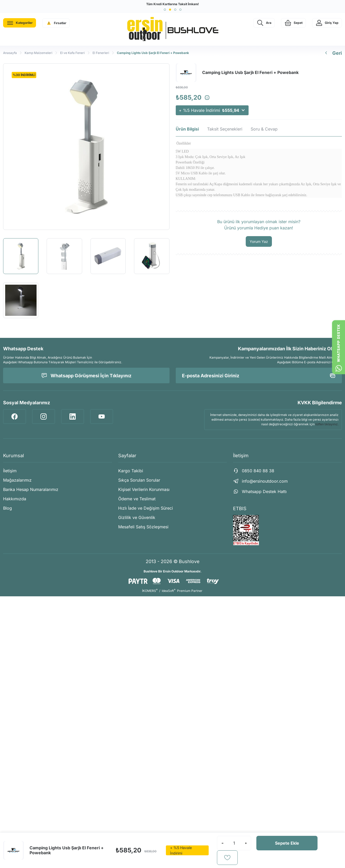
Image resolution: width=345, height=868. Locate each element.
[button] (165, 10)
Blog (8, 508)
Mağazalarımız (17, 480)
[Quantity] (234, 843)
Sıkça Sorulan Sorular (139, 480)
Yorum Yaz (259, 241)
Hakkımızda (15, 499)
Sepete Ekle (287, 843)
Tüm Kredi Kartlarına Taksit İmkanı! (172, 4)
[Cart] (293, 23)
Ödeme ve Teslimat (137, 499)
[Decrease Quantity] (222, 843)
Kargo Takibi (131, 471)
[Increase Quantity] (246, 843)
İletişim (10, 471)
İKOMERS (150, 591)
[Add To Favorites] (227, 858)
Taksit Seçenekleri (225, 129)
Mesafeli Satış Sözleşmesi (143, 527)
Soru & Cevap (264, 129)
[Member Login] (327, 23)
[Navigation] (20, 23)
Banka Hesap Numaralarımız (31, 489)
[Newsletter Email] (259, 375)
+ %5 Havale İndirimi (212, 110)
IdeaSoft (169, 591)
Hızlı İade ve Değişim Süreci (146, 508)
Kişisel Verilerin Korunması (144, 489)
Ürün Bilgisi (187, 129)
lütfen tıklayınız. (327, 424)
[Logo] (172, 29)
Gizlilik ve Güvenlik (137, 517)
